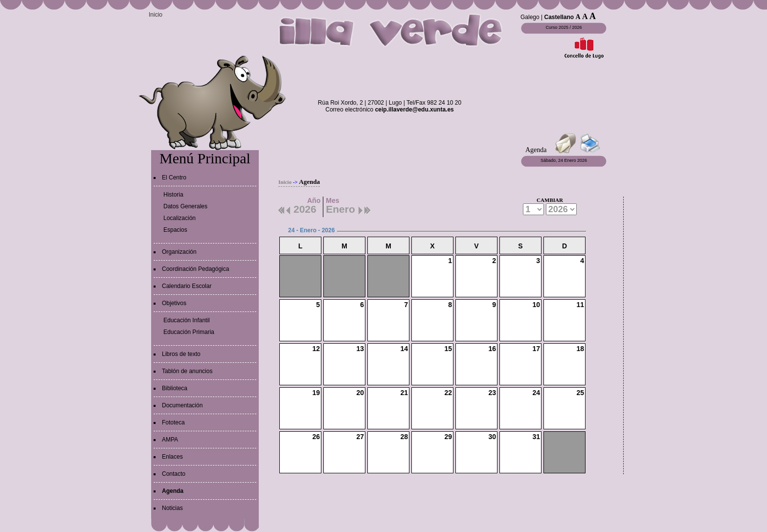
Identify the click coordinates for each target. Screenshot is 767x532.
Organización (179, 252)
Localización (180, 218)
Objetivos (174, 303)
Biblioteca (175, 388)
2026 (305, 208)
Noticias (172, 508)
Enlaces (172, 457)
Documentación (182, 405)
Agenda (173, 491)
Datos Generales (185, 206)
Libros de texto (181, 354)
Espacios (175, 230)
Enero (340, 208)
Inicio (156, 15)
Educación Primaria (189, 332)
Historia (173, 195)
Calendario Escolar (187, 286)
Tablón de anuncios (187, 371)
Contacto (174, 474)
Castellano (559, 17)
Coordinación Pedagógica (195, 269)
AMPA (170, 440)
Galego (530, 17)
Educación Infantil (187, 320)
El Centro (174, 177)
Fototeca (173, 422)
